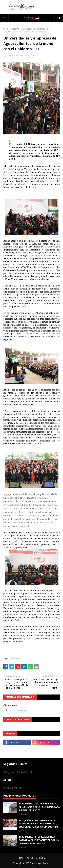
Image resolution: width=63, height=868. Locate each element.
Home (20, 858)
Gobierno (15, 29)
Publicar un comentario (16, 710)
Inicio (6, 29)
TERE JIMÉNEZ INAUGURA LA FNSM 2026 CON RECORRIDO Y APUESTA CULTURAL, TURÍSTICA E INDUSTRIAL (39, 824)
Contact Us (41, 858)
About (30, 858)
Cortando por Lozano (16, 56)
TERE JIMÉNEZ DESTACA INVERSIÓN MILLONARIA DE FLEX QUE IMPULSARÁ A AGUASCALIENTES (39, 807)
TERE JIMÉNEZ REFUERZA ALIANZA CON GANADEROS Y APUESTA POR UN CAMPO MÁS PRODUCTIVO (39, 840)
